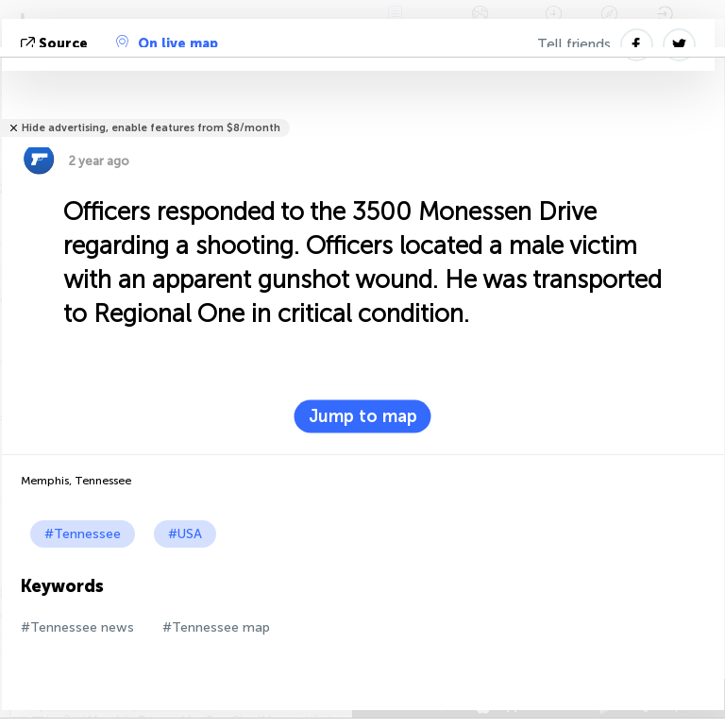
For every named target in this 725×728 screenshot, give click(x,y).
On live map (167, 43)
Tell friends (574, 44)
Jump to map (363, 416)
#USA (185, 534)
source (56, 44)
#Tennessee (83, 534)
